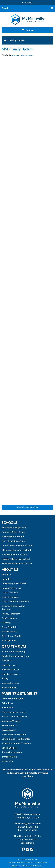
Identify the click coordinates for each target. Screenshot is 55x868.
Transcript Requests (12, 752)
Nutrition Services (11, 674)
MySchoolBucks (10, 725)
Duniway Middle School (14, 532)
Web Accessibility (23, 859)
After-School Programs (13, 698)
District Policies (10, 597)
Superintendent (10, 687)
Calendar (6, 579)
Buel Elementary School (14, 541)
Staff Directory (9, 631)
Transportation (9, 757)
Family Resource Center (14, 712)
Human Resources (11, 669)
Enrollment (7, 707)
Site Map (6, 623)
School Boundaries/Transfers (16, 743)
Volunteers (7, 761)
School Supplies (10, 748)
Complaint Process (27, 839)
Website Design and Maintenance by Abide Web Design (27, 866)
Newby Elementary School (15, 554)
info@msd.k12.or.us (31, 823)
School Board (28, 843)
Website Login (33, 859)
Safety (5, 678)
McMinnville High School (14, 527)
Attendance (8, 703)
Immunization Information (15, 716)
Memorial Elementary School (16, 550)
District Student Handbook (15, 601)
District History (10, 592)
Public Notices (9, 618)
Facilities (6, 660)
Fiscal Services (9, 665)
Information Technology (14, 652)
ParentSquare (9, 730)
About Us (6, 574)
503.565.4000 (31, 827)
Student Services (10, 683)
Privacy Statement (11, 614)
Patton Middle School (13, 536)
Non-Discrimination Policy (28, 836)
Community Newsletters (14, 583)
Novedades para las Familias (22, 55)
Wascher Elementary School (16, 559)
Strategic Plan (9, 640)
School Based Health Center (16, 739)
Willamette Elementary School (17, 563)
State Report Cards (11, 636)
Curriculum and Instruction (15, 656)
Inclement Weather (11, 721)
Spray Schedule (9, 627)
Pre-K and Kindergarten (14, 734)
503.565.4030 (30, 830)
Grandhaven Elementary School (17, 545)
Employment (28, 3)
